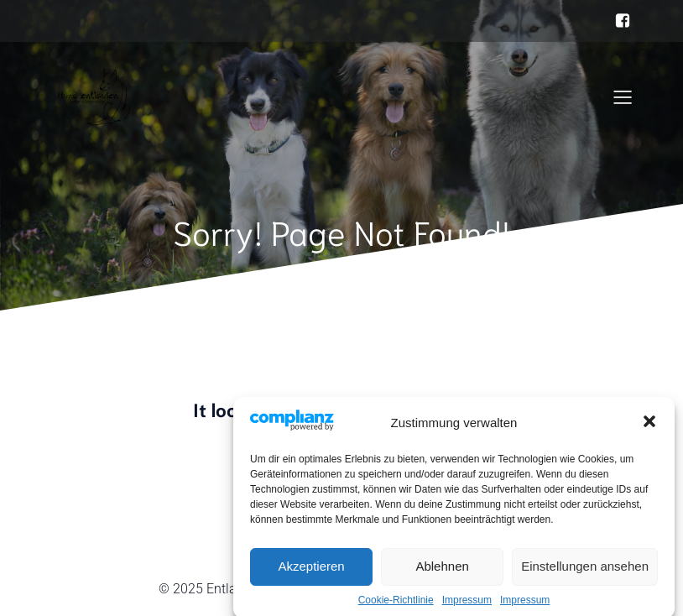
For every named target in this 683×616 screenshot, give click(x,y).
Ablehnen (442, 573)
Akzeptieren (311, 573)
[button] (649, 429)
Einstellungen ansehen (585, 573)
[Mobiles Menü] (623, 97)
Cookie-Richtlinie (396, 607)
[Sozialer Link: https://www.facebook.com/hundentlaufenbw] (623, 21)
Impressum (467, 607)
